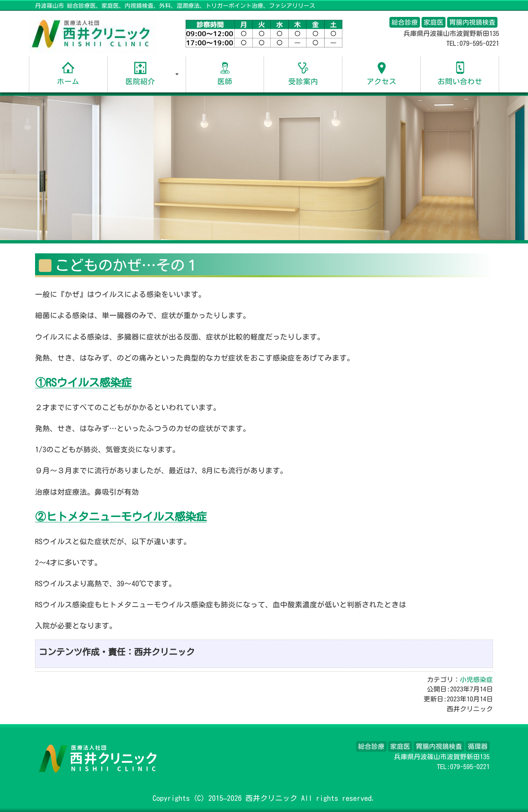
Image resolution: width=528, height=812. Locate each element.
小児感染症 (476, 680)
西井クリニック (271, 798)
